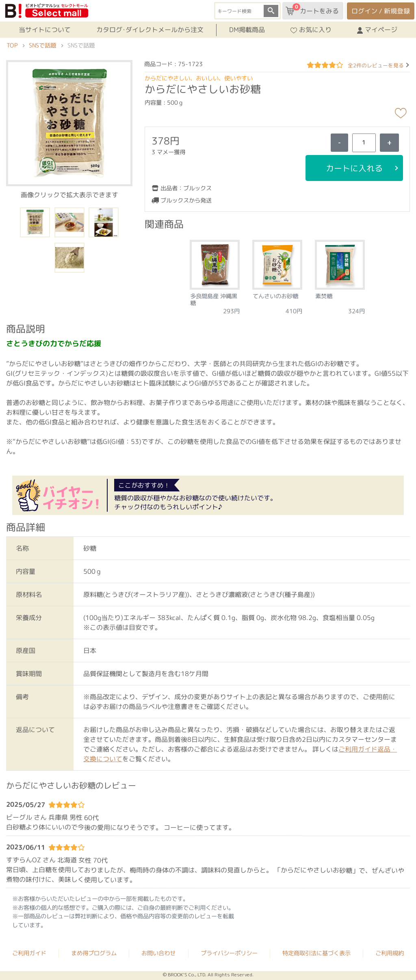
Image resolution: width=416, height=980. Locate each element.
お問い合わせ (158, 953)
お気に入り (311, 30)
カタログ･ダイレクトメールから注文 (150, 30)
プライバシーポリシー (229, 953)
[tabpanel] (215, 275)
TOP (12, 45)
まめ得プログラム (94, 953)
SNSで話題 (42, 45)
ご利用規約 (390, 953)
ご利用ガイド (29, 953)
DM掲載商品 (247, 30)
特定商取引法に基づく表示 (316, 953)
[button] (69, 123)
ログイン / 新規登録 (381, 11)
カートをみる (312, 9)
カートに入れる (354, 168)
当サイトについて (45, 30)
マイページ (377, 30)
